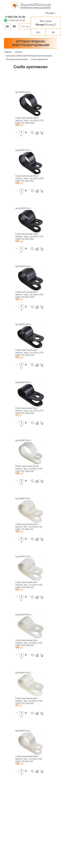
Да (53, 32)
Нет (38, 32)
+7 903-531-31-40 (15, 17)
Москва (50, 13)
